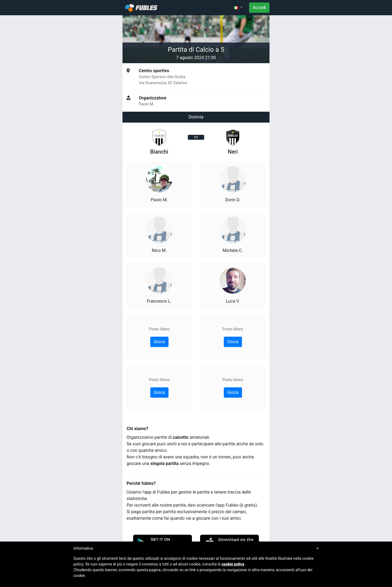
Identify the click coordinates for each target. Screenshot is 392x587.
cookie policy (233, 564)
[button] (238, 8)
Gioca (159, 342)
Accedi (259, 7)
